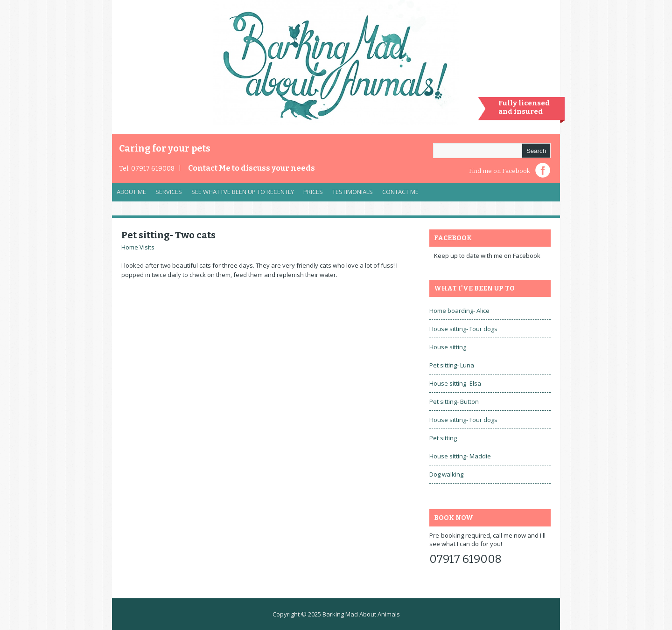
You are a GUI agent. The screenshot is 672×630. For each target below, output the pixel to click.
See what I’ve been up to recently (243, 192)
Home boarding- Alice (459, 311)
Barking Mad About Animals (361, 614)
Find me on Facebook (500, 171)
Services (166, 194)
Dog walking (446, 474)
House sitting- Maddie (460, 456)
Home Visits (138, 247)
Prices (313, 192)
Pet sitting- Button (454, 402)
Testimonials (353, 192)
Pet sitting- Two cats (168, 235)
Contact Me (252, 168)
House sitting (448, 347)
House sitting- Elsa (455, 383)
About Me (131, 192)
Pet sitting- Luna (452, 365)
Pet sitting (443, 438)
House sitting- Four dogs (463, 329)
